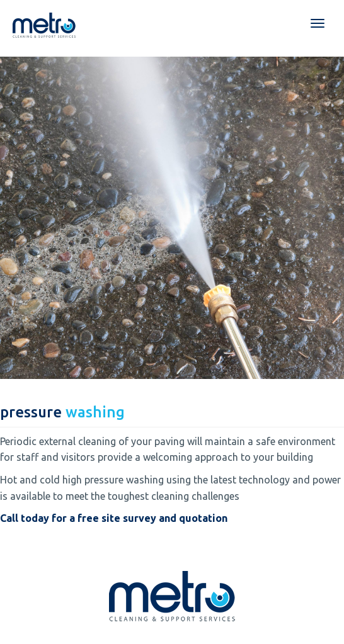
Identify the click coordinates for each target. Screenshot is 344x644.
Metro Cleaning (44, 25)
